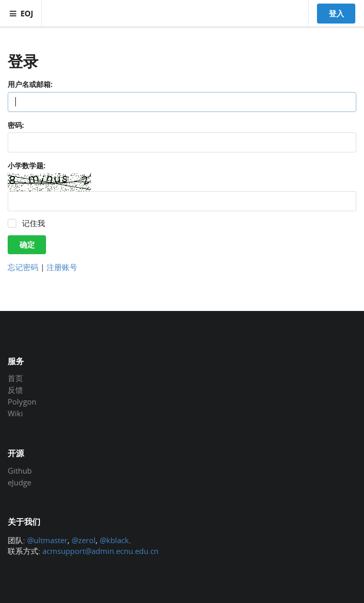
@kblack (114, 540)
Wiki (15, 413)
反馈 (15, 390)
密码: (16, 125)
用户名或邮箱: (30, 84)
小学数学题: (27, 165)
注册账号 (62, 267)
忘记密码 (23, 267)
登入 (336, 13)
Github (20, 471)
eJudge (19, 482)
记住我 (33, 223)
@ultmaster (47, 540)
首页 (15, 378)
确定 (27, 244)
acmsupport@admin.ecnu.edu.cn (100, 551)
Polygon (22, 401)
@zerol (84, 540)
